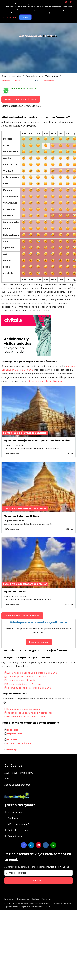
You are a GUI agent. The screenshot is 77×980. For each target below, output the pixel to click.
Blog (7, 779)
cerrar (68, 2)
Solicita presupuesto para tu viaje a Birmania (39, 622)
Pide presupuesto (38, 642)
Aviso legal (47, 899)
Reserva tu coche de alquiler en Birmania (28, 688)
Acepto (25, 17)
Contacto (13, 818)
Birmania (6, 81)
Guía (33, 81)
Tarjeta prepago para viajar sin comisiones (28, 713)
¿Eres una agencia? (19, 824)
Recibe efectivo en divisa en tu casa (25, 716)
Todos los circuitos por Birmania (22, 616)
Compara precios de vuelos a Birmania (26, 677)
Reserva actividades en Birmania (23, 684)
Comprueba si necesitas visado (22, 709)
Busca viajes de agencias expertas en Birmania (31, 673)
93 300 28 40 (15, 812)
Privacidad (9, 899)
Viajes (17, 81)
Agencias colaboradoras (17, 785)
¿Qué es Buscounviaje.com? (19, 773)
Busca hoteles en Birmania (20, 680)
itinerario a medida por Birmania (45, 381)
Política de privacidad (58, 867)
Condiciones (23, 899)
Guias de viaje (15, 836)
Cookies (35, 899)
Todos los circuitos (18, 830)
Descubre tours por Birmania (21, 99)
